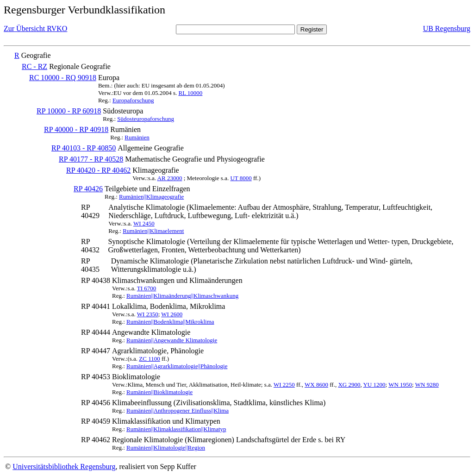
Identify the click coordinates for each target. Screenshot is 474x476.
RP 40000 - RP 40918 (76, 129)
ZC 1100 (149, 359)
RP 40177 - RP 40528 (91, 159)
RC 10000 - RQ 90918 (63, 78)
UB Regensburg (447, 28)
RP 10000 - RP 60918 (69, 111)
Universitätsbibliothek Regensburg (64, 467)
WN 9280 (427, 385)
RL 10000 (190, 93)
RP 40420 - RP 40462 (98, 170)
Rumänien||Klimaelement (153, 231)
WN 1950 (400, 385)
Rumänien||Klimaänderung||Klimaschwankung (182, 296)
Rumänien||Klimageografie (151, 197)
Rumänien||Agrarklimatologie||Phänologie (177, 366)
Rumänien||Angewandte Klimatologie (172, 340)
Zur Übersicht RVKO (35, 28)
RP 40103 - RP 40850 (84, 148)
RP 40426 (88, 189)
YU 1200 (374, 385)
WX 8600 (316, 385)
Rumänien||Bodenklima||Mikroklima (170, 322)
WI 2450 (144, 223)
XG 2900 (349, 385)
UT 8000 (241, 178)
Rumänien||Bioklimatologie (159, 392)
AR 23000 (170, 178)
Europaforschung (133, 100)
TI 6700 (147, 288)
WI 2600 (172, 314)
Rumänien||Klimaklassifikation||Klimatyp (176, 429)
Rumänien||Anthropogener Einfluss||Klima (178, 410)
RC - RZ (34, 66)
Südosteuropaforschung (146, 119)
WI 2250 (284, 385)
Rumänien (137, 137)
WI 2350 (148, 314)
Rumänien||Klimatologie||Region (166, 448)
